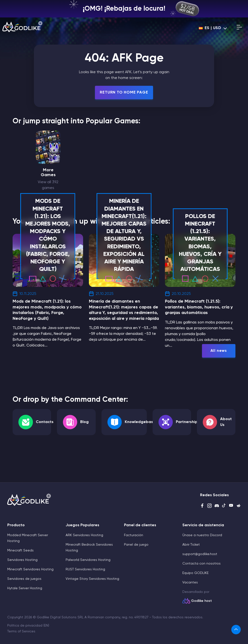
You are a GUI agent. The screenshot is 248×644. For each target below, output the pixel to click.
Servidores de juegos (24, 579)
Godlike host (201, 601)
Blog (84, 422)
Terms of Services (21, 631)
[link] (236, 630)
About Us (226, 422)
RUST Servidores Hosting (85, 569)
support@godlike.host (200, 554)
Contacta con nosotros (201, 564)
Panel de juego (136, 545)
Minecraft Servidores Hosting (30, 569)
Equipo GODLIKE (195, 573)
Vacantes (190, 582)
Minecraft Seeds (20, 550)
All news (219, 351)
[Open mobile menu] (239, 28)
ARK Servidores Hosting (84, 535)
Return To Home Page (124, 93)
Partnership (187, 422)
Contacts (45, 422)
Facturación (134, 535)
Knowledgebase (140, 422)
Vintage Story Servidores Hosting (92, 579)
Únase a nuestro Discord (202, 535)
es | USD (210, 28)
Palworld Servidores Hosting (88, 560)
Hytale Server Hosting (25, 588)
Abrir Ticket (191, 545)
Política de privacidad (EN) (28, 626)
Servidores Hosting (22, 560)
